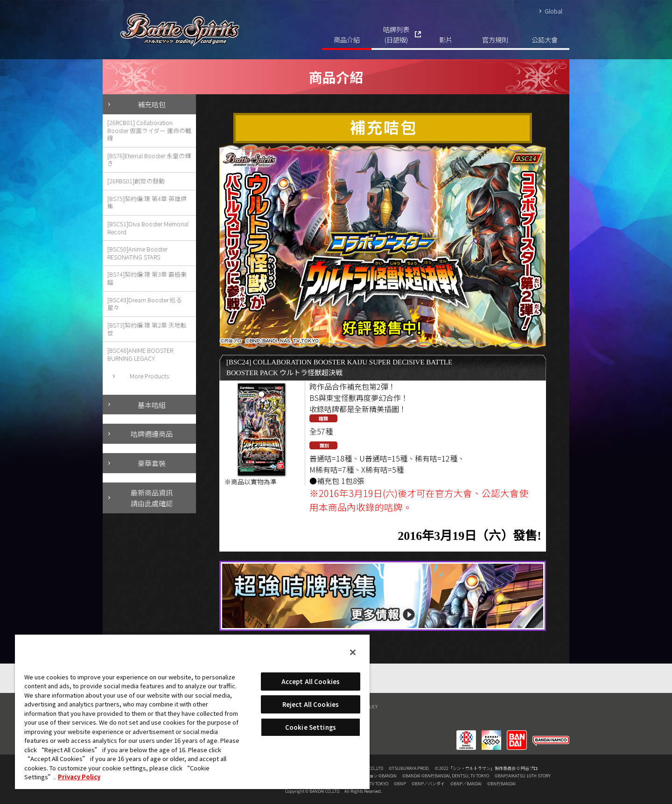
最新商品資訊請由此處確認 (152, 498)
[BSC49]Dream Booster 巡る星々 (145, 304)
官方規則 (495, 39)
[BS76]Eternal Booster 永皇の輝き (149, 160)
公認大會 (545, 39)
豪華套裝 (152, 463)
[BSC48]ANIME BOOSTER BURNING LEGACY (140, 354)
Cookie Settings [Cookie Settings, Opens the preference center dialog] (311, 727)
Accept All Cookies (311, 682)
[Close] (353, 652)
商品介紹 (347, 39)
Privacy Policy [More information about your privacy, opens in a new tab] (79, 777)
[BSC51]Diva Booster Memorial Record (148, 228)
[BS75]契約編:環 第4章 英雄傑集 (147, 203)
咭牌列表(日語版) (396, 34)
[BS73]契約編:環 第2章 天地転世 (147, 329)
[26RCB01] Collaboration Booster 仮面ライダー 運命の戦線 (149, 130)
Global (553, 11)
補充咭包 (152, 104)
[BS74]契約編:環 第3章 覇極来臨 (147, 278)
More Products (149, 376)
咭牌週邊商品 (152, 433)
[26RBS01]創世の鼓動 (136, 181)
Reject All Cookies (311, 704)
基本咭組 (152, 405)
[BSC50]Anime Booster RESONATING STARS (137, 253)
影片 (446, 39)
